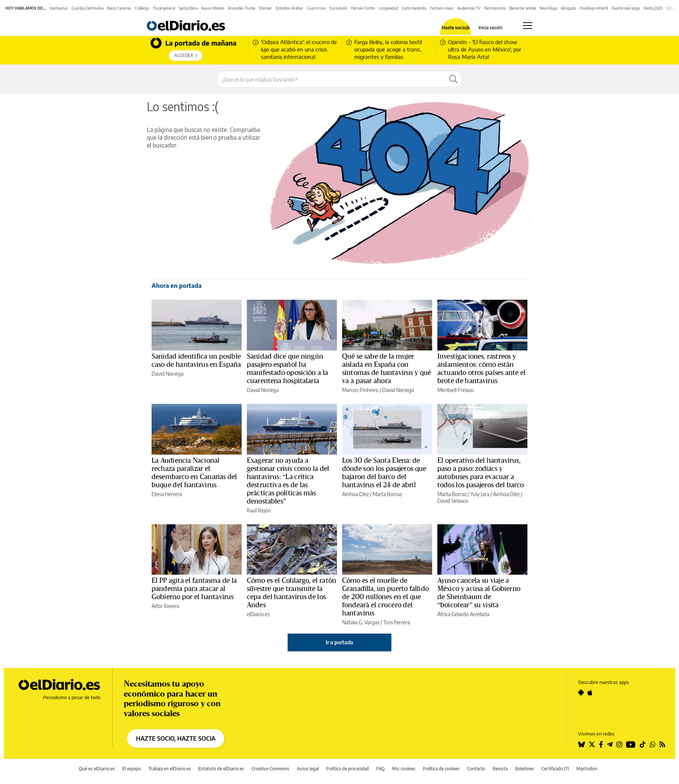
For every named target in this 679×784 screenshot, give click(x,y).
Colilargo (142, 8)
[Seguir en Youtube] (631, 744)
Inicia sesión (491, 28)
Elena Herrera (167, 494)
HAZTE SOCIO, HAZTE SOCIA (176, 738)
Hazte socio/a (456, 28)
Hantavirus (59, 8)
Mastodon (587, 769)
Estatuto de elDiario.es (221, 769)
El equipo (132, 769)
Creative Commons (271, 769)
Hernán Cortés (363, 8)
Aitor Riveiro (165, 606)
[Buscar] (453, 79)
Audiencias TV (469, 8)
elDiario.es (258, 614)
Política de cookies (441, 769)
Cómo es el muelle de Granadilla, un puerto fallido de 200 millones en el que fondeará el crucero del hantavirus (385, 597)
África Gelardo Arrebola (463, 614)
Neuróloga (548, 8)
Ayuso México (213, 8)
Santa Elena (188, 8)
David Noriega (168, 374)
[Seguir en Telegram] (610, 744)
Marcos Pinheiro (360, 390)
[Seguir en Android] (581, 692)
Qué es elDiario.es (97, 769)
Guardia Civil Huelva (87, 8)
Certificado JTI (555, 769)
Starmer (266, 8)
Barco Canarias (119, 8)
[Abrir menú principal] (528, 26)
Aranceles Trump (242, 8)
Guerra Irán (316, 8)
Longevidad (388, 8)
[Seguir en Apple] (590, 692)
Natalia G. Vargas (361, 622)
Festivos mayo (442, 8)
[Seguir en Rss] (662, 744)
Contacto (476, 769)
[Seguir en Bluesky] (582, 744)
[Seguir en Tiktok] (643, 744)
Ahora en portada (177, 286)
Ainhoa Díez (355, 494)
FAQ (380, 769)
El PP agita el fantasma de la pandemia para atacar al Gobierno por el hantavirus (194, 589)
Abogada (568, 8)
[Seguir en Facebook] (601, 744)
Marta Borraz (387, 494)
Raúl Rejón (259, 510)
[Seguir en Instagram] (619, 744)
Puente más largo (626, 8)
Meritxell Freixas (456, 390)
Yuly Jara (480, 494)
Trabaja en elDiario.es (170, 769)
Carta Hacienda (414, 8)
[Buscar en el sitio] (331, 79)
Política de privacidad (347, 769)
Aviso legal (308, 769)
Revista (500, 769)
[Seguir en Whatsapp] (653, 744)
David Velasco (453, 501)
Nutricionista (495, 8)
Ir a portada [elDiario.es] (339, 642)
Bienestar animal (523, 8)
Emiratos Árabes (289, 8)
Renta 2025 (653, 8)
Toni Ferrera (397, 622)
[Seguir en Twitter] (592, 744)
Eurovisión (338, 8)
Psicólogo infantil (594, 8)
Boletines (525, 769)
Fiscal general (164, 8)
